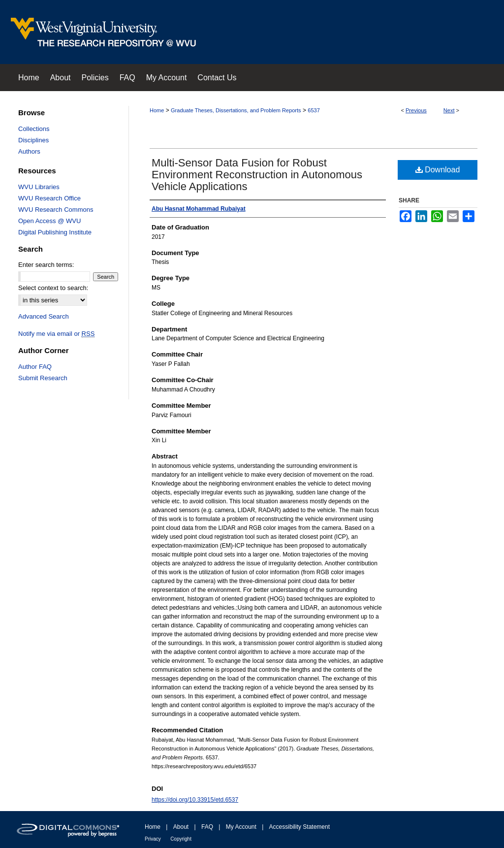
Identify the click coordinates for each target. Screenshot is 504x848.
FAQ (207, 827)
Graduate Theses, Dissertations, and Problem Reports (236, 110)
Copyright (181, 839)
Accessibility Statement (299, 827)
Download (438, 170)
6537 (314, 110)
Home (157, 110)
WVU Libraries (39, 187)
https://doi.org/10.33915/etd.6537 (195, 800)
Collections (34, 129)
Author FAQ (35, 367)
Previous (416, 110)
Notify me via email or (56, 334)
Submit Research (43, 378)
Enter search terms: (46, 265)
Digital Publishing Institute (55, 232)
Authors (29, 151)
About (181, 827)
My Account (241, 827)
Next (449, 110)
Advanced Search (44, 316)
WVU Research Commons (56, 210)
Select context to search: (53, 288)
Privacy (153, 839)
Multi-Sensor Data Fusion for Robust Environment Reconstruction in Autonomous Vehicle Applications (257, 175)
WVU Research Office (49, 198)
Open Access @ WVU (49, 221)
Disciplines (33, 140)
